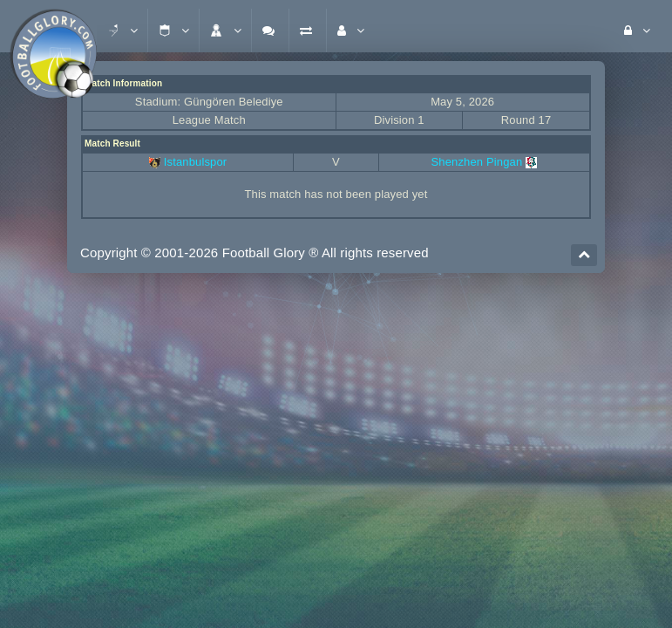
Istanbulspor (196, 162)
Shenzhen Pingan (485, 162)
